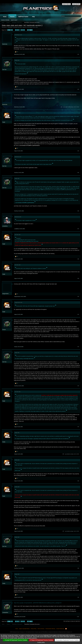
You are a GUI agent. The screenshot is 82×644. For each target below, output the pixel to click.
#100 (78, 617)
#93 (78, 386)
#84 (78, 151)
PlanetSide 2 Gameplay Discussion (15, 27)
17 (28, 30)
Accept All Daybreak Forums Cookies (15, 640)
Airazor (4, 330)
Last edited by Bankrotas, (71, 107)
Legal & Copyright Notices (24, 629)
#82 (78, 89)
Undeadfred (5, 612)
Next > (31, 30)
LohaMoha (5, 226)
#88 (78, 259)
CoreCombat (29, 27)
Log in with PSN (76, 4)
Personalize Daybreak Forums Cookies (67, 640)
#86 (78, 211)
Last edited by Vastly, (72, 454)
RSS (66, 629)
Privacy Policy (34, 629)
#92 (78, 347)
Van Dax (4, 70)
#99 (78, 597)
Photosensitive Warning (50, 629)
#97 (63, 531)
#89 (78, 278)
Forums (12, 17)
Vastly (4, 442)
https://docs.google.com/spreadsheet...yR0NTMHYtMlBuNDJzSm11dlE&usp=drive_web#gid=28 (38, 603)
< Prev (9, 30)
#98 (78, 568)
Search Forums (5, 20)
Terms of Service (41, 629)
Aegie (4, 122)
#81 (78, 54)
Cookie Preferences (60, 629)
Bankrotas (5, 44)
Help (33, 17)
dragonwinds (5, 294)
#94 (78, 427)
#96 (78, 481)
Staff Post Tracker (23, 17)
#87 (78, 229)
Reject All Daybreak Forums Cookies (41, 640)
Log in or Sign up (66, 4)
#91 (78, 314)
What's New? (14, 20)
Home (5, 17)
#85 (78, 173)
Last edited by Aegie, (72, 531)
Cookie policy (41, 642)
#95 (63, 454)
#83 (61, 107)
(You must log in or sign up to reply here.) (72, 621)
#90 (78, 297)
